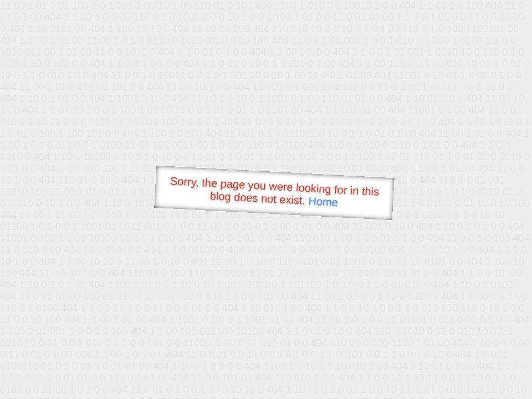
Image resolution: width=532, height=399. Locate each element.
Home (323, 201)
